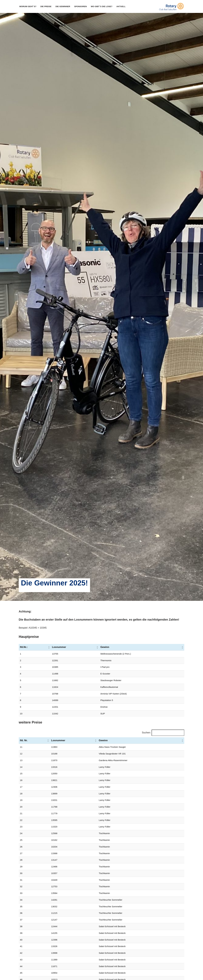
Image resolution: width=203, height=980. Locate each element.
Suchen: (146, 733)
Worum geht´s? (28, 6)
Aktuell (121, 6)
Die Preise (46, 6)
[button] (49, 647)
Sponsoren (81, 6)
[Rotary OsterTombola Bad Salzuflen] (171, 6)
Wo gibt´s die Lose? (102, 6)
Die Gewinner (63, 6)
